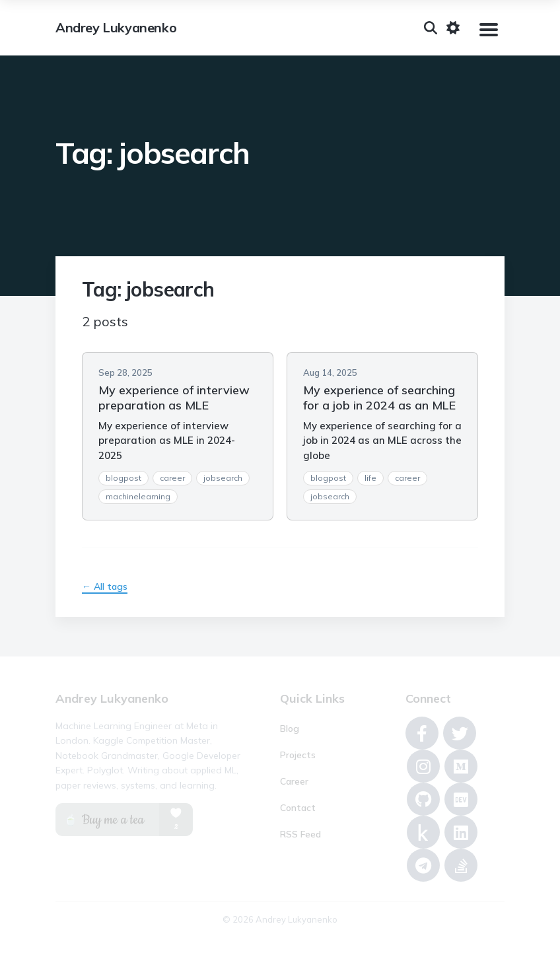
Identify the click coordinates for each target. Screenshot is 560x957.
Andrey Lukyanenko (116, 28)
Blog (290, 728)
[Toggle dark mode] (453, 28)
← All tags (105, 586)
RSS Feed (300, 834)
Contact (298, 808)
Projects (298, 755)
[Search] (431, 28)
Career (294, 781)
